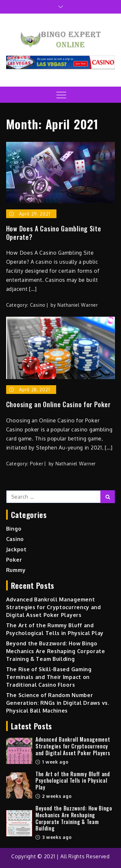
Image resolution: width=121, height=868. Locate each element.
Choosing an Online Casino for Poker (58, 404)
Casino (38, 305)
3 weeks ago (54, 837)
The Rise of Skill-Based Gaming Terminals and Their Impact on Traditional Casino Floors (49, 677)
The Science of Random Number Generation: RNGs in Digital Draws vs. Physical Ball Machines (58, 703)
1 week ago (52, 762)
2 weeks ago (54, 796)
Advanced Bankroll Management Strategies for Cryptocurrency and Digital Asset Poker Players (54, 607)
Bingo (14, 529)
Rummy (16, 570)
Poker (37, 464)
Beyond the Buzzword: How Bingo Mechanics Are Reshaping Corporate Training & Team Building (56, 651)
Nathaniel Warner (78, 305)
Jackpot (16, 549)
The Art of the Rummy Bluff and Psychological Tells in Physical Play (73, 781)
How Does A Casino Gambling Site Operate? (54, 233)
